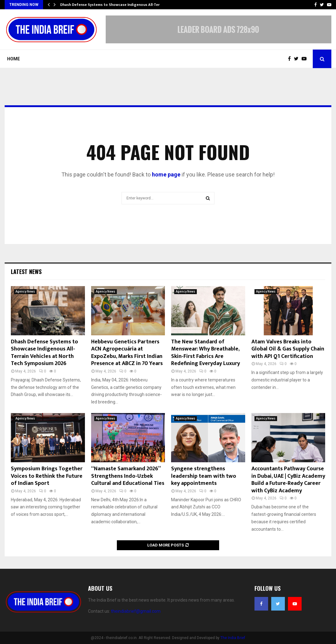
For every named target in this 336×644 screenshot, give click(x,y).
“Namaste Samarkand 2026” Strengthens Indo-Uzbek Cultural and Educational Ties (128, 476)
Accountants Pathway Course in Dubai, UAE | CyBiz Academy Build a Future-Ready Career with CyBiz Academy (288, 480)
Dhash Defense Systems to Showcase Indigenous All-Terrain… (115, 5)
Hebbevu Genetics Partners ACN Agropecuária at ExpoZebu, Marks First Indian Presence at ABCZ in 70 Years (127, 353)
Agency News (25, 292)
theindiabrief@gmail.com (136, 611)
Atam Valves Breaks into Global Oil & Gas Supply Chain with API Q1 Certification (288, 349)
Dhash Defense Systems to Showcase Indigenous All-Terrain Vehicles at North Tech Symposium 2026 (44, 353)
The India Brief (233, 638)
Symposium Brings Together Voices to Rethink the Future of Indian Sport (47, 476)
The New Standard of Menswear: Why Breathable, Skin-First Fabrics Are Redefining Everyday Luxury (206, 353)
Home (13, 59)
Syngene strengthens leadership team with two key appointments (204, 476)
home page (166, 174)
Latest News (26, 272)
